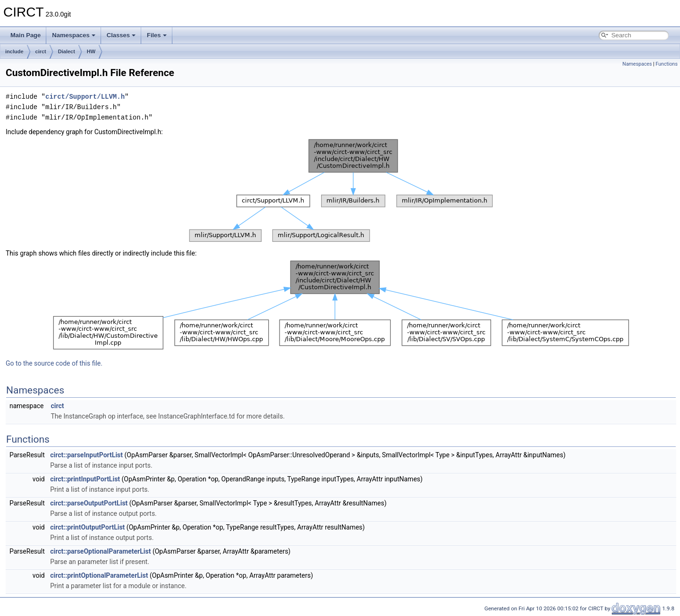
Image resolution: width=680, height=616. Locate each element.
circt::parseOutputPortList (89, 503)
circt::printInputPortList (85, 479)
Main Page (25, 35)
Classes (121, 35)
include (14, 51)
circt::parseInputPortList (86, 455)
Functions (667, 64)
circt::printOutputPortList (87, 527)
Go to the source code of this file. (54, 363)
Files (157, 35)
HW (91, 51)
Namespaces (74, 35)
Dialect (67, 51)
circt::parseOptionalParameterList (100, 551)
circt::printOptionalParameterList (99, 575)
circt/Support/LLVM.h (85, 97)
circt (41, 51)
